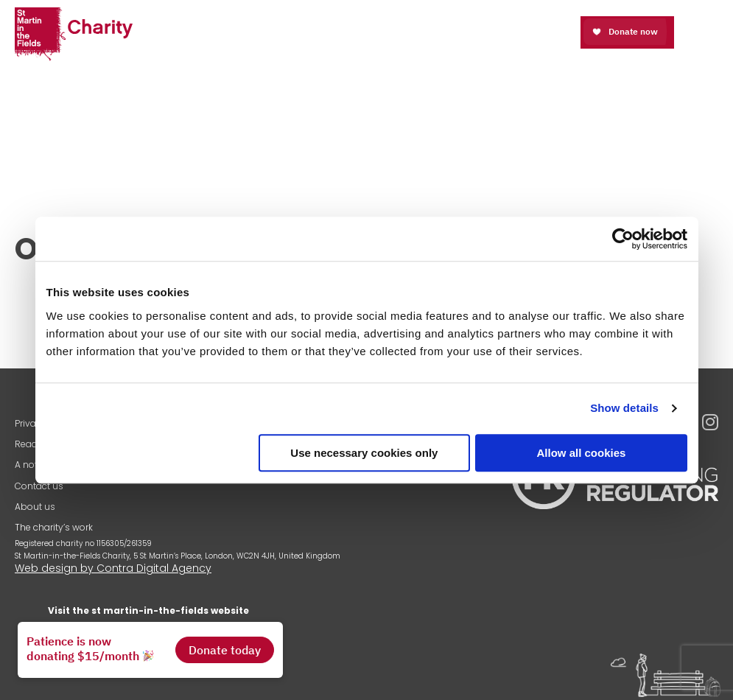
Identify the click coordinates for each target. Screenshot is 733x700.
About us (35, 507)
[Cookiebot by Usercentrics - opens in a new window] (623, 239)
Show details (624, 408)
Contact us (39, 486)
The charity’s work (54, 527)
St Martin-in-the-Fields (74, 35)
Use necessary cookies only (364, 453)
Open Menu (705, 31)
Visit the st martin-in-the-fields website (148, 610)
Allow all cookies (582, 453)
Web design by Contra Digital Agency (113, 568)
